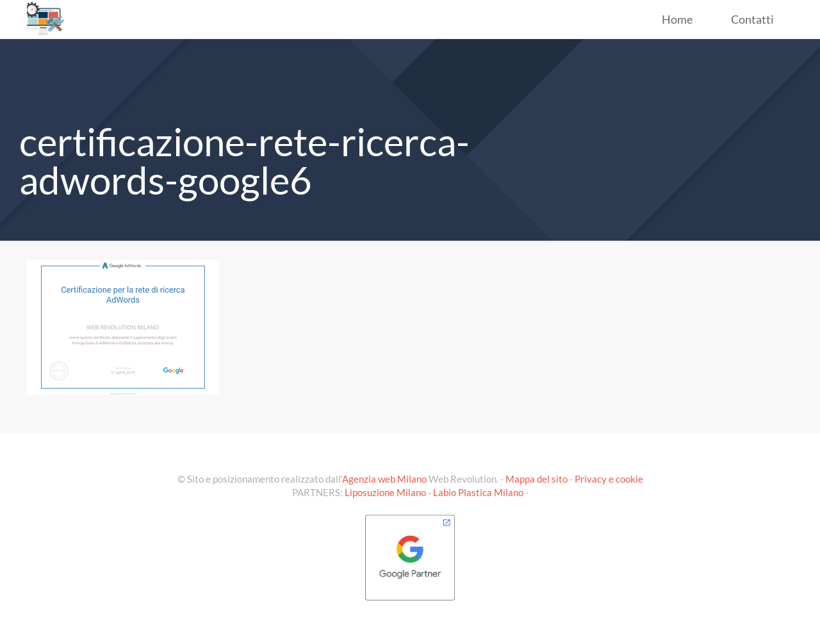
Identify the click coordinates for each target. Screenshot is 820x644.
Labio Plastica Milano (478, 492)
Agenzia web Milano (384, 479)
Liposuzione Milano (385, 492)
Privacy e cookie (609, 479)
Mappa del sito (537, 479)
